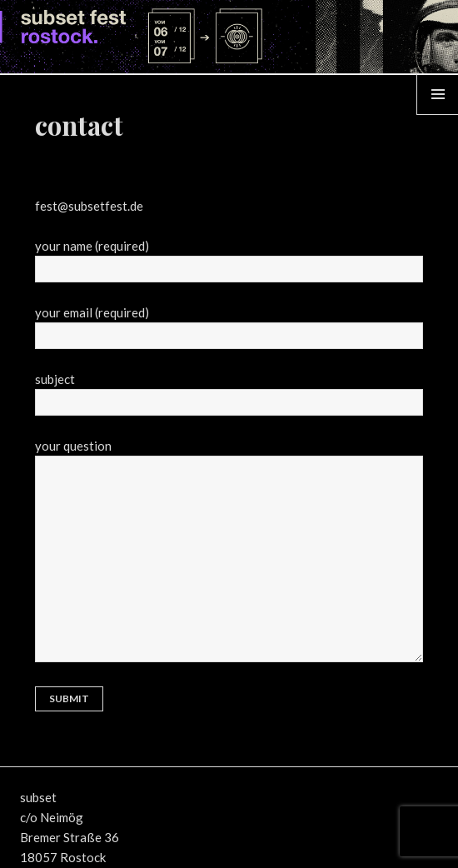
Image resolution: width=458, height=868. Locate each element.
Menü (438, 114)
